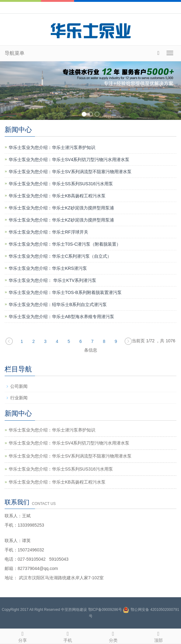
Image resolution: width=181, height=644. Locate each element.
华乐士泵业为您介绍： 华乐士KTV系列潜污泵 (52, 280)
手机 (68, 636)
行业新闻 (19, 398)
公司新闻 (19, 386)
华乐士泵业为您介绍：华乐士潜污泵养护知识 (52, 147)
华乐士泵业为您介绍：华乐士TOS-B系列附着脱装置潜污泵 (65, 292)
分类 (113, 636)
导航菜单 (15, 53)
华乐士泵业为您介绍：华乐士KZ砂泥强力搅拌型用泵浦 (61, 208)
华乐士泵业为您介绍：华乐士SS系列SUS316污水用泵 (61, 184)
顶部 (158, 636)
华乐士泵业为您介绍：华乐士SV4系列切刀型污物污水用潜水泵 (69, 160)
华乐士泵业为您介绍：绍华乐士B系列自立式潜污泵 (58, 304)
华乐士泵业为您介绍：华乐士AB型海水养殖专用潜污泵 (61, 317)
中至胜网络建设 (74, 610)
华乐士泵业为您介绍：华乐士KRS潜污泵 (48, 268)
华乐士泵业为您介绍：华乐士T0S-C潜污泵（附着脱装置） (65, 244)
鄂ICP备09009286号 (105, 610)
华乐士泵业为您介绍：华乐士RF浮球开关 (48, 232)
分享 (23, 636)
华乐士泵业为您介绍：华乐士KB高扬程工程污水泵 (57, 196)
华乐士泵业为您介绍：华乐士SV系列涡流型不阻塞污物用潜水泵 (70, 172)
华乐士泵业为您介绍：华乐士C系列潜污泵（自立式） (60, 256)
